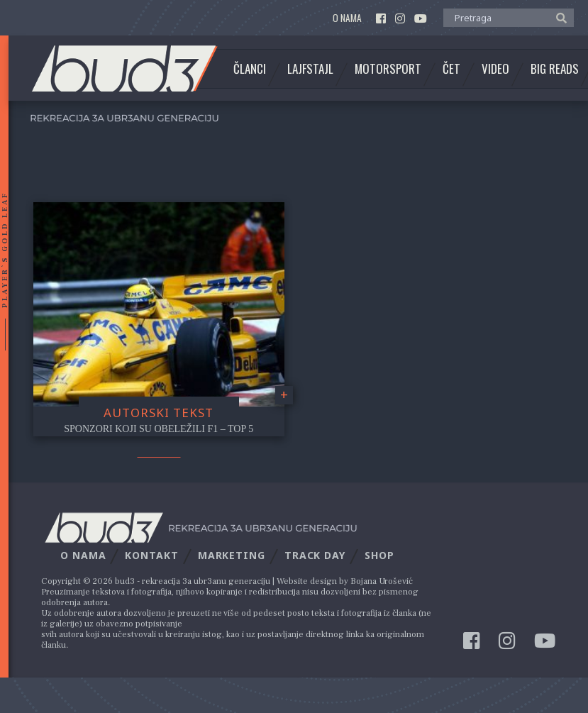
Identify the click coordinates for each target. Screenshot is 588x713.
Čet (451, 69)
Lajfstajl (310, 69)
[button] (558, 17)
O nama (347, 18)
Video (495, 69)
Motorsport (388, 69)
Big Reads (555, 69)
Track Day (315, 555)
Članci (250, 69)
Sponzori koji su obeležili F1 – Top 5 (159, 429)
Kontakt (151, 555)
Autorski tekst (159, 413)
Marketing (232, 555)
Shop (379, 555)
